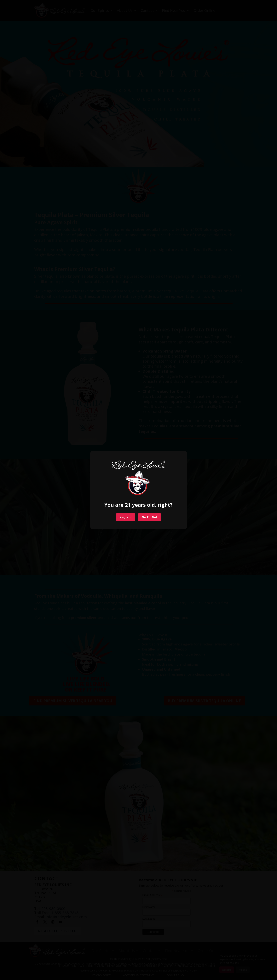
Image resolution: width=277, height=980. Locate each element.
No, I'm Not (150, 517)
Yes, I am (126, 517)
